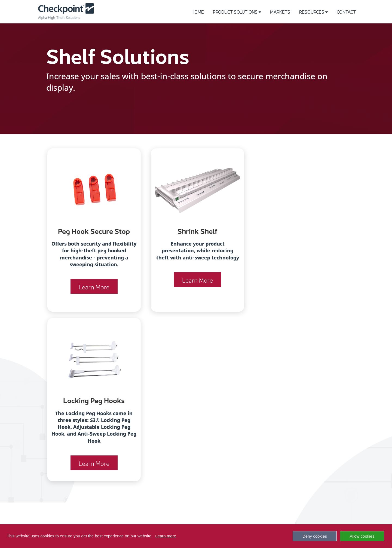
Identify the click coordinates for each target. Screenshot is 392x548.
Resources (313, 12)
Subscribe (293, 518)
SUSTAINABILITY (260, 453)
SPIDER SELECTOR (262, 441)
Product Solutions (237, 12)
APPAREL (173, 416)
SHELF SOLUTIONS (102, 480)
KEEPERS (93, 430)
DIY (167, 434)
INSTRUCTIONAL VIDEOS (268, 428)
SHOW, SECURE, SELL (265, 434)
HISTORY (252, 416)
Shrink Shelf (192, 230)
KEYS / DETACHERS (103, 467)
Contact (346, 12)
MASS (170, 428)
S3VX (89, 461)
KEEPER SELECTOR (263, 447)
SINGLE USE (95, 474)
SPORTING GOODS (181, 447)
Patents (104, 518)
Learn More (92, 293)
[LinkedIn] (196, 492)
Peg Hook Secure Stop (92, 230)
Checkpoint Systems (253, 518)
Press (122, 518)
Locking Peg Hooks (291, 230)
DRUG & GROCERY (181, 441)
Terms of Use (149, 518)
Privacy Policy (185, 518)
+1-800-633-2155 (36, 417)
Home (198, 12)
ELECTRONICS (178, 422)
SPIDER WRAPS (99, 436)
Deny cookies (315, 536)
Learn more (166, 536)
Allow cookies (362, 536)
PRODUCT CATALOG (264, 422)
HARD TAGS (95, 448)
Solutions (107, 417)
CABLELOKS (96, 455)
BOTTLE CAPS (98, 442)
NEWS (250, 459)
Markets (280, 12)
